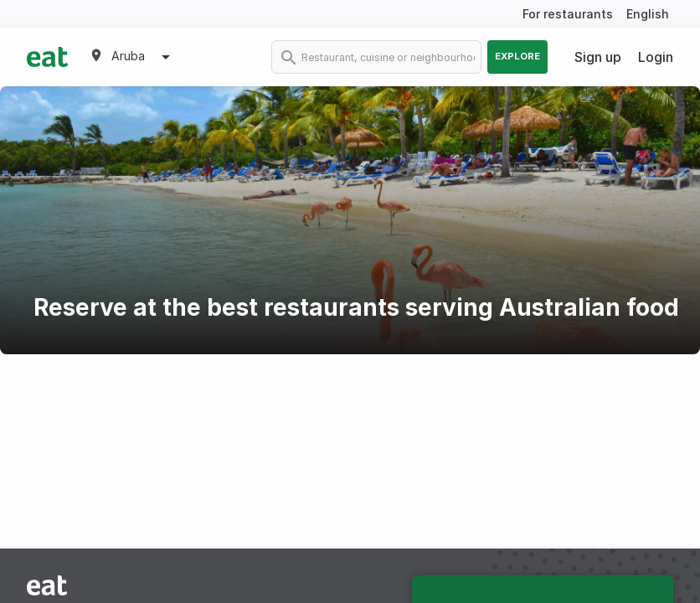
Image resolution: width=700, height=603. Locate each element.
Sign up (598, 57)
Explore (517, 56)
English (648, 14)
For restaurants (568, 14)
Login (656, 57)
